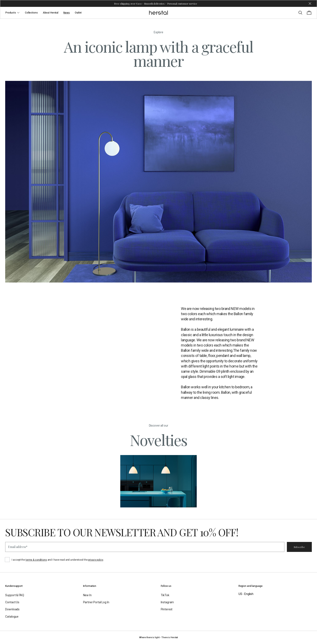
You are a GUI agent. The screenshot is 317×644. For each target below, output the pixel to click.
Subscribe (299, 547)
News (67, 13)
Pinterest (167, 609)
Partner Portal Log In (96, 602)
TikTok (165, 595)
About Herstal (51, 13)
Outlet (78, 13)
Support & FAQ (15, 595)
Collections (31, 13)
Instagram (167, 602)
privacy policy (96, 560)
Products (13, 13)
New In (87, 595)
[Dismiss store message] (310, 4)
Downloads (12, 609)
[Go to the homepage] (159, 13)
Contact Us (12, 602)
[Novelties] (159, 481)
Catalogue (12, 617)
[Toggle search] (300, 13)
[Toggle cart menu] (309, 13)
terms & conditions (36, 560)
